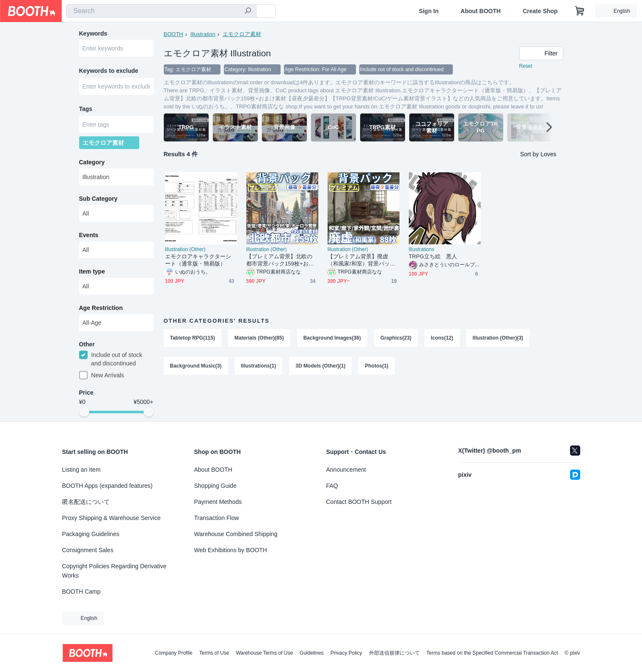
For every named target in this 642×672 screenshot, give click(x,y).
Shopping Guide (215, 486)
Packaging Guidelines (91, 534)
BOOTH (174, 34)
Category (92, 162)
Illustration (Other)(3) (498, 338)
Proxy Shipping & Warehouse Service (112, 518)
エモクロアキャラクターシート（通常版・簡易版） (198, 260)
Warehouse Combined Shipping (236, 534)
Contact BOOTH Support (359, 502)
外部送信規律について (394, 653)
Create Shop (540, 11)
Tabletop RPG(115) (193, 338)
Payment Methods (218, 502)
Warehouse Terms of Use (264, 653)
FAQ (332, 486)
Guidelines (312, 653)
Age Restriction (101, 308)
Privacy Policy (346, 653)
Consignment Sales (88, 550)
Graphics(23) (396, 338)
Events (89, 235)
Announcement (346, 470)
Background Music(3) (196, 366)
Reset (526, 66)
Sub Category (98, 199)
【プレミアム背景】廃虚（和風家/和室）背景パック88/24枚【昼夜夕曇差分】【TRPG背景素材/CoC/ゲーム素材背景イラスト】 (363, 260)
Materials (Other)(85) (259, 338)
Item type (92, 271)
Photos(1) (376, 366)
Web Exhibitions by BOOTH (231, 550)
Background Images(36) (332, 338)
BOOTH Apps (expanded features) (107, 486)
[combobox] (161, 11)
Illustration (203, 34)
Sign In (429, 11)
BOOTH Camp (81, 592)
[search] (248, 11)
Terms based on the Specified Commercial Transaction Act (492, 653)
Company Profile (174, 653)
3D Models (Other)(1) (320, 366)
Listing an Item (81, 470)
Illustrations (422, 249)
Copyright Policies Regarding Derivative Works (114, 571)
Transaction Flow (217, 518)
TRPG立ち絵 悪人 (433, 256)
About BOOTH (481, 11)
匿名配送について (86, 502)
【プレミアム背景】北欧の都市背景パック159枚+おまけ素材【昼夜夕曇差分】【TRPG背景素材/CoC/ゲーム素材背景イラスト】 (282, 260)
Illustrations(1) (259, 366)
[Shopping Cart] (580, 11)
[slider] (84, 412)
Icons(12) (442, 338)
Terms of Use (214, 653)
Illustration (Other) (185, 249)
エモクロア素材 (242, 34)
